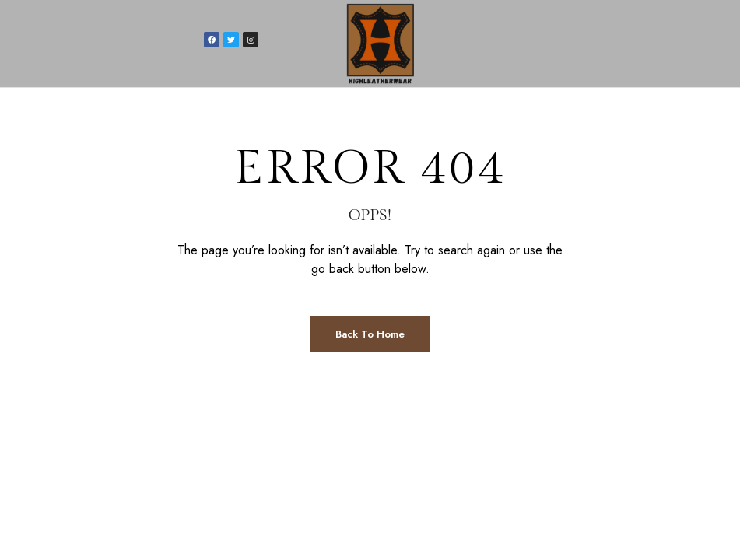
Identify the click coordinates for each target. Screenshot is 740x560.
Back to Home (370, 334)
